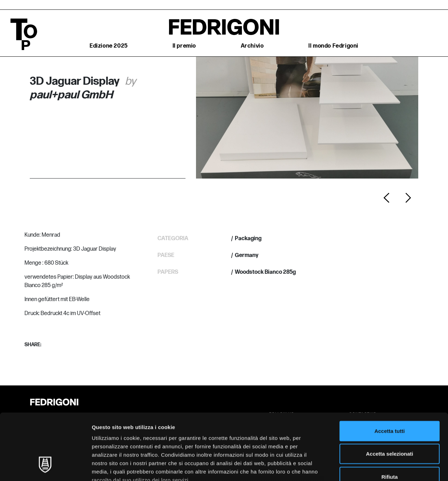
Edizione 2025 (109, 46)
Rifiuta (390, 420)
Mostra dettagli (368, 467)
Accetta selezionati (389, 397)
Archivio (252, 46)
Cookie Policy (110, 440)
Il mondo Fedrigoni (333, 46)
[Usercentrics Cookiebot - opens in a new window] (45, 467)
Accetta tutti (390, 374)
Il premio (184, 46)
